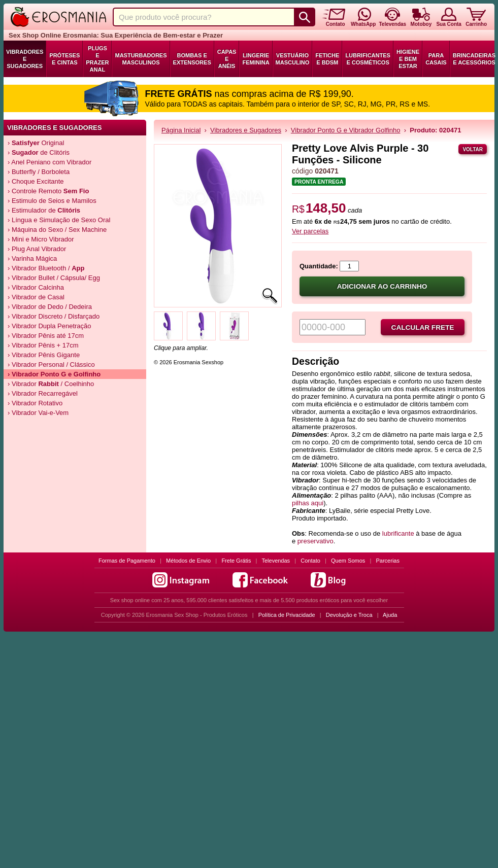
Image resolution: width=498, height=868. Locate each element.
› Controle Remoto (48, 191)
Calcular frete (423, 327)
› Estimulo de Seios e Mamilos (52, 201)
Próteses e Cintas (64, 59)
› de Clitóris (39, 152)
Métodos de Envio (188, 561)
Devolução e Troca (349, 615)
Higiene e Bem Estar (408, 59)
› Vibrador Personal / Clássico (51, 364)
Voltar (473, 149)
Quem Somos (348, 561)
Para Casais (436, 59)
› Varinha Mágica (32, 258)
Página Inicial (181, 130)
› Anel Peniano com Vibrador (49, 162)
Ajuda (390, 615)
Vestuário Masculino (293, 59)
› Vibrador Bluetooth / (46, 268)
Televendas (276, 561)
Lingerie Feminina (256, 59)
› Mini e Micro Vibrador (41, 239)
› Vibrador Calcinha (36, 287)
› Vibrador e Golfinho (54, 374)
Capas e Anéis (227, 59)
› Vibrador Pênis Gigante (44, 355)
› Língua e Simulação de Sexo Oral (59, 220)
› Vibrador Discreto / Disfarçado (54, 316)
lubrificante (398, 533)
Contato (310, 561)
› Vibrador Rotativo (35, 403)
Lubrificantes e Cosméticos (368, 59)
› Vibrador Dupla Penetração (49, 326)
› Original (36, 143)
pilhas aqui (308, 503)
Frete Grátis (236, 561)
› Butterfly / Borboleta (39, 172)
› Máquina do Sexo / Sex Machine (57, 230)
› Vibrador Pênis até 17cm (46, 336)
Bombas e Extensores (192, 59)
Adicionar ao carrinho (382, 286)
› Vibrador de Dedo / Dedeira (50, 307)
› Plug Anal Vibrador (37, 249)
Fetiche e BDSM (327, 59)
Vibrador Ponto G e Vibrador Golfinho (346, 130)
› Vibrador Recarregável (43, 393)
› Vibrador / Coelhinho (51, 384)
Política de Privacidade (287, 615)
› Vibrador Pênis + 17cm (43, 345)
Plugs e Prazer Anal (97, 59)
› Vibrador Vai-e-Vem (38, 413)
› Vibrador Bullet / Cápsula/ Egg (54, 278)
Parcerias (388, 561)
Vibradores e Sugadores (25, 59)
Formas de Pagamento (127, 561)
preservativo (316, 541)
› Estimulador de (44, 210)
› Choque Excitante (36, 181)
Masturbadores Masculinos (141, 59)
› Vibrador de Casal (36, 297)
